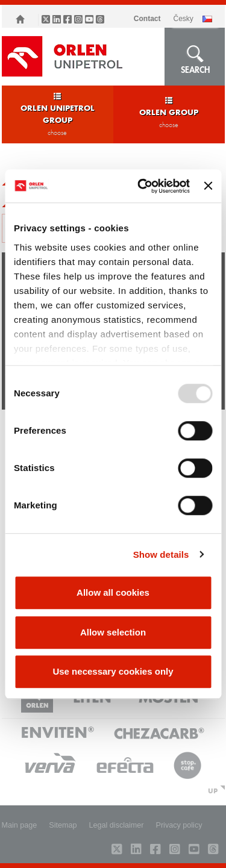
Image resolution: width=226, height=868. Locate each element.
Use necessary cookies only (113, 671)
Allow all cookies (113, 592)
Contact (147, 19)
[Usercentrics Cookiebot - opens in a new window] (142, 186)
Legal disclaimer (117, 825)
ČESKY (183, 19)
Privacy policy (179, 825)
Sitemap (63, 825)
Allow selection (113, 632)
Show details (161, 554)
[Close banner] (208, 186)
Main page (20, 825)
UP (213, 790)
